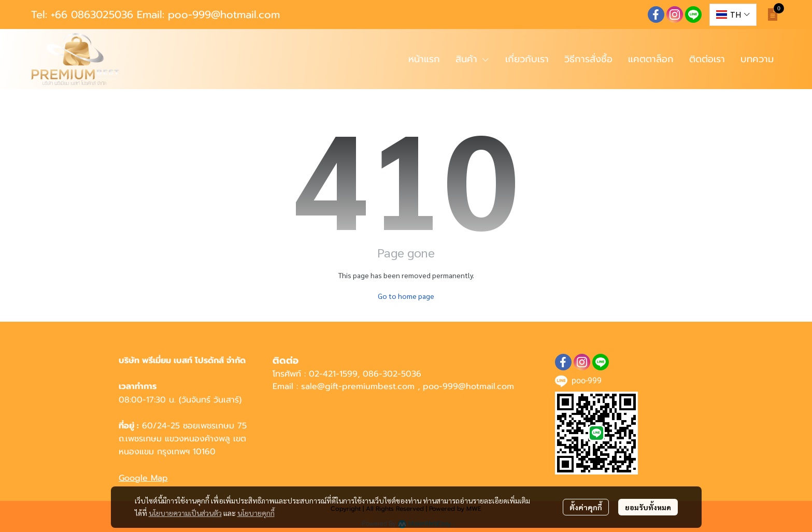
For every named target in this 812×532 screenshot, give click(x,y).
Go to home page (406, 296)
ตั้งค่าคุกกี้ (586, 507)
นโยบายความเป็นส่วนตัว (185, 513)
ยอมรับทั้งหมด (648, 507)
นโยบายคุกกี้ (256, 513)
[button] (733, 15)
